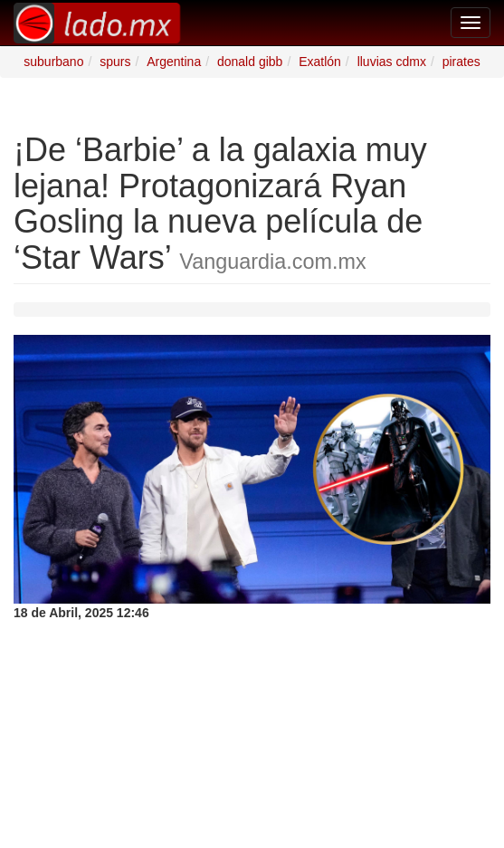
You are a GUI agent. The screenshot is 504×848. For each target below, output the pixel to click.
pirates (461, 62)
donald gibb (250, 62)
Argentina (174, 62)
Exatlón (320, 62)
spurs (115, 62)
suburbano (53, 62)
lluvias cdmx (392, 62)
